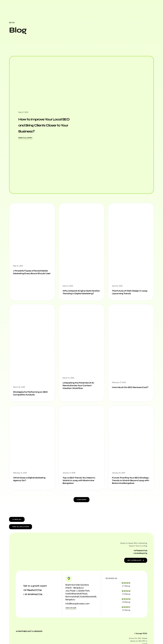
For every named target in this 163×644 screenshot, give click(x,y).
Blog (102, 9)
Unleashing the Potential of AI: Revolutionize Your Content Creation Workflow (80, 389)
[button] (81, 507)
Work (95, 9)
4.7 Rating (126, 594)
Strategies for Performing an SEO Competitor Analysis (30, 397)
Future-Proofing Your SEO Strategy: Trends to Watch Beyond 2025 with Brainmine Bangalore (129, 486)
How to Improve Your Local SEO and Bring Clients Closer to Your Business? (46, 125)
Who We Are (83, 9)
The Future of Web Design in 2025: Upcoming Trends (129, 293)
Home (49, 9)
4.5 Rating (126, 618)
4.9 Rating (126, 602)
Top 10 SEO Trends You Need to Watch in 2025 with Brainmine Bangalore (81, 485)
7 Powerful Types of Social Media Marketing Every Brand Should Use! (31, 274)
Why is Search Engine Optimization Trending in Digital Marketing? (81, 294)
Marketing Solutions (65, 9)
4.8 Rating (126, 610)
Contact (112, 9)
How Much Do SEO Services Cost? (129, 392)
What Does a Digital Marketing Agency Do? (31, 483)
